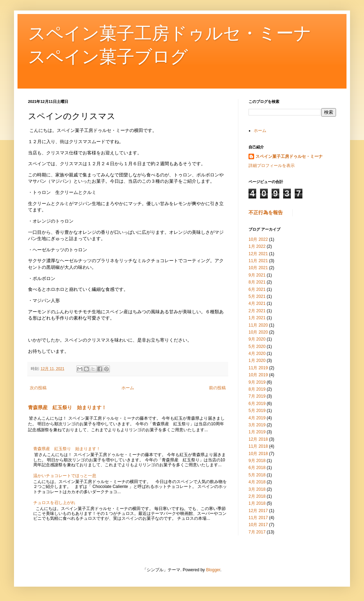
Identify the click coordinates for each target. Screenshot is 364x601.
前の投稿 (217, 388)
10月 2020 (258, 332)
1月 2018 (257, 503)
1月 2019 (257, 432)
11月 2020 (258, 325)
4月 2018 (257, 482)
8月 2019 (257, 389)
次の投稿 (38, 388)
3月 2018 (257, 489)
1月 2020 (257, 361)
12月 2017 (258, 511)
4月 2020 (257, 354)
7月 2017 (257, 532)
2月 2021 (257, 311)
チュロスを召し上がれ (54, 503)
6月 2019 (257, 404)
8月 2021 (257, 282)
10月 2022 (258, 239)
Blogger (213, 570)
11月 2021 (258, 261)
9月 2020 (257, 339)
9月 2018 (257, 461)
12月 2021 (258, 254)
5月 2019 (257, 411)
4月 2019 (257, 418)
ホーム (128, 388)
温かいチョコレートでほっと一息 (65, 476)
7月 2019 (257, 396)
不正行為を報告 (266, 212)
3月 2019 (257, 425)
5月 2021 (257, 296)
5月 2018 (257, 475)
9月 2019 (257, 382)
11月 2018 (258, 446)
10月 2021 (258, 268)
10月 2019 (258, 375)
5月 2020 (257, 347)
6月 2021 (257, 289)
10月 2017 (258, 525)
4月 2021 (257, 303)
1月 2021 (257, 318)
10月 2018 (258, 454)
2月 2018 (257, 496)
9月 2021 (257, 275)
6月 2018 (257, 468)
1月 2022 (257, 246)
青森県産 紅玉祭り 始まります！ (67, 407)
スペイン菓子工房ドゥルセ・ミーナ (289, 156)
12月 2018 (258, 439)
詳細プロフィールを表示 (272, 166)
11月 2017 (258, 518)
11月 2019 (258, 368)
